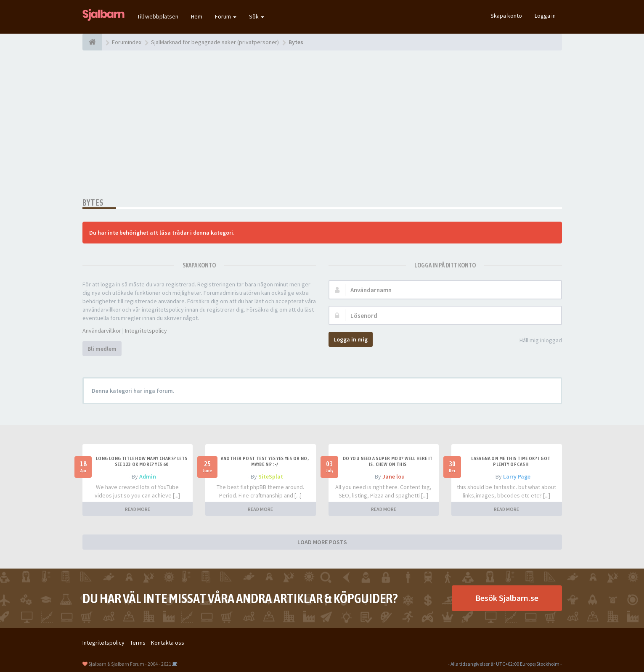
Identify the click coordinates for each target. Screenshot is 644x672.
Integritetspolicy (146, 331)
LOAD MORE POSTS (322, 542)
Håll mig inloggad (536, 341)
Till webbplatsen (158, 16)
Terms (138, 643)
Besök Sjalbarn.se (507, 598)
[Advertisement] (322, 124)
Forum (226, 16)
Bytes (93, 202)
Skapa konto (506, 16)
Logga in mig (351, 339)
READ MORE (138, 509)
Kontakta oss (168, 643)
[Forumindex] (92, 42)
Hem (197, 16)
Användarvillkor (102, 331)
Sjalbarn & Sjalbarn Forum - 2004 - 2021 (130, 664)
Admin (148, 476)
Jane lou (394, 476)
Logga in (545, 16)
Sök (257, 16)
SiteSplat (271, 476)
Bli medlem (102, 349)
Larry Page (517, 476)
